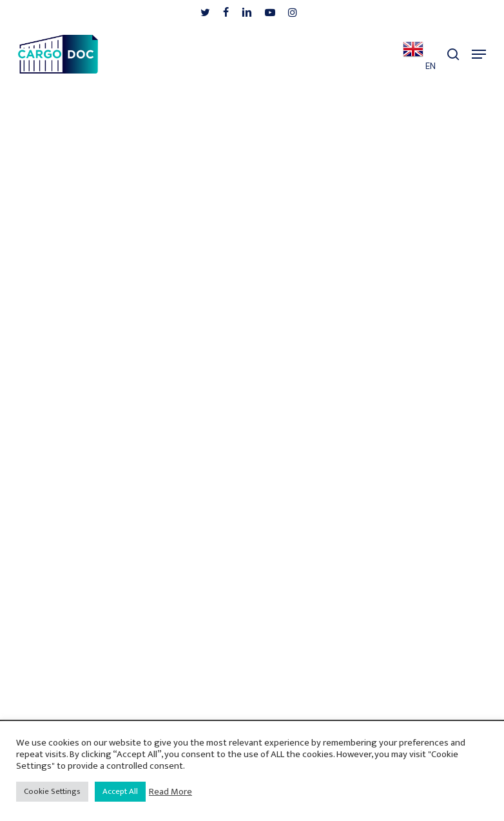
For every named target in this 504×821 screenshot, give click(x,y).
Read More (170, 792)
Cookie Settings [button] (52, 791)
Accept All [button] (120, 791)
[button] (479, 54)
